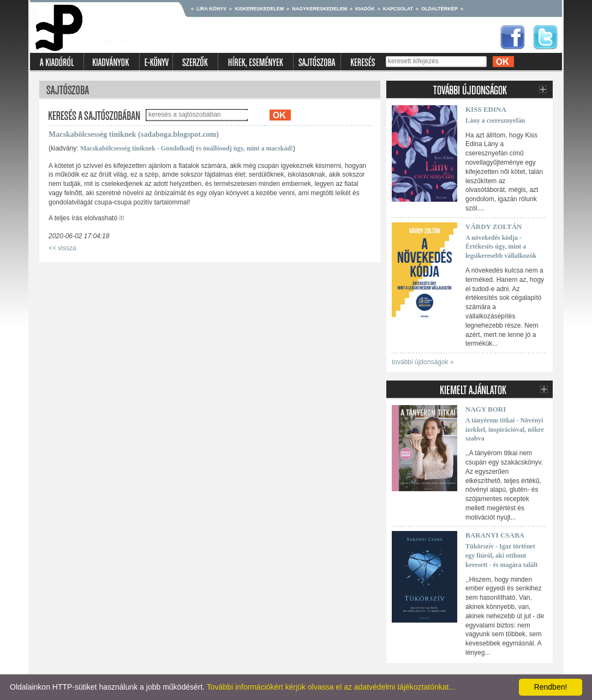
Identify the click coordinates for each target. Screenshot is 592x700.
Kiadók (365, 9)
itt (121, 218)
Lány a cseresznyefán (495, 120)
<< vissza (62, 248)
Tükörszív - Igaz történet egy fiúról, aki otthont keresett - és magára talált (501, 556)
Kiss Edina (486, 109)
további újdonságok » (423, 362)
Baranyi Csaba (495, 535)
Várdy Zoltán (494, 227)
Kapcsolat (398, 9)
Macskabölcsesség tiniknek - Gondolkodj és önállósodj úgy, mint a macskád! (187, 148)
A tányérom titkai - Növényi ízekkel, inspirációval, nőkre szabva (505, 430)
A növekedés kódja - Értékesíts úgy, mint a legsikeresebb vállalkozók (501, 247)
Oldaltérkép (439, 9)
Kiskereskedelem (259, 9)
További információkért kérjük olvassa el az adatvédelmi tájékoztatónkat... (331, 687)
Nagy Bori (486, 409)
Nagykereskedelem (319, 9)
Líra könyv (211, 9)
